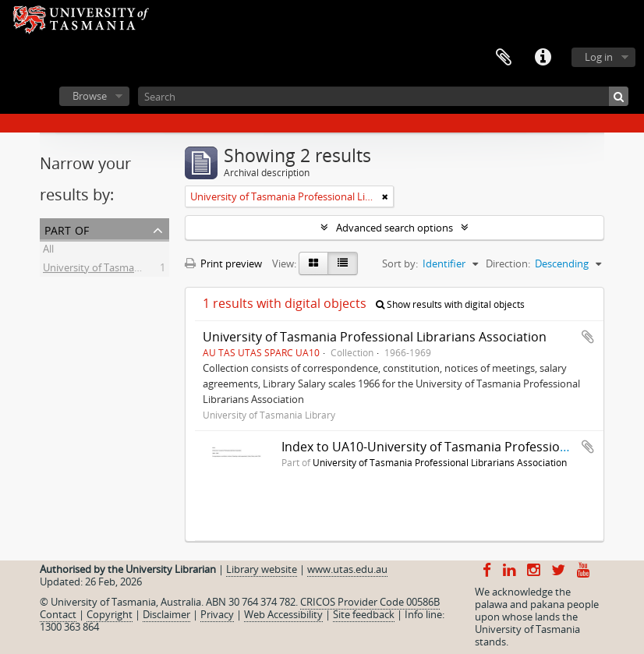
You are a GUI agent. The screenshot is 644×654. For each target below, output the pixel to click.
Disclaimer (166, 614)
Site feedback (364, 614)
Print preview (223, 263)
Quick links (543, 58)
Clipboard (504, 58)
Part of (67, 229)
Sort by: (400, 263)
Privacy (217, 614)
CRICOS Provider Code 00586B (370, 602)
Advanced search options (395, 228)
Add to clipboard (588, 337)
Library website (262, 569)
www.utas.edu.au (347, 569)
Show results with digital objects (450, 304)
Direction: (508, 263)
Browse (90, 96)
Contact (58, 614)
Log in (599, 57)
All (48, 251)
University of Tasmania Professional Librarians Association (375, 337)
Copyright (110, 614)
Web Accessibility (283, 614)
